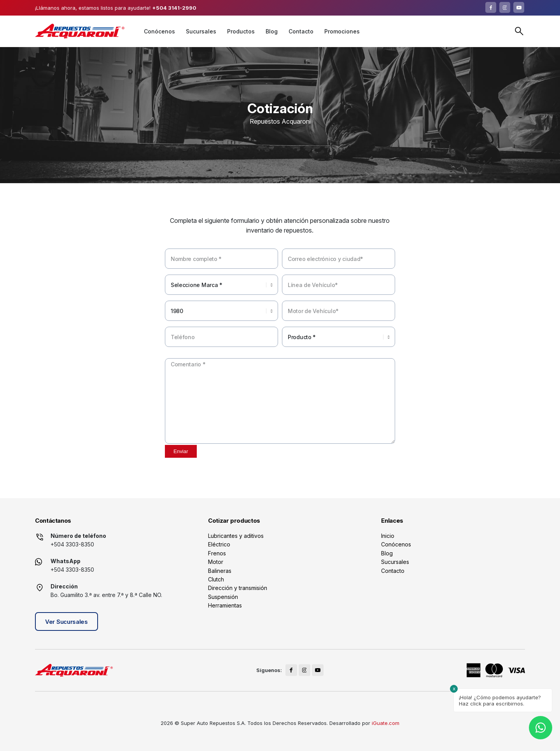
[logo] (80, 31)
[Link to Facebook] (491, 7)
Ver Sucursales (66, 622)
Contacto (393, 571)
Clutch (216, 579)
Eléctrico (219, 544)
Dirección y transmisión (238, 588)
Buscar (519, 31)
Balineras (220, 571)
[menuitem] (159, 31)
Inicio (388, 536)
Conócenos (396, 544)
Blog (387, 553)
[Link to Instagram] (505, 7)
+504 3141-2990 (174, 8)
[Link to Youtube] (519, 7)
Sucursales (395, 562)
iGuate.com (386, 723)
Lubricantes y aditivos (236, 536)
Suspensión (223, 597)
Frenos (217, 553)
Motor (216, 562)
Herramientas (225, 605)
